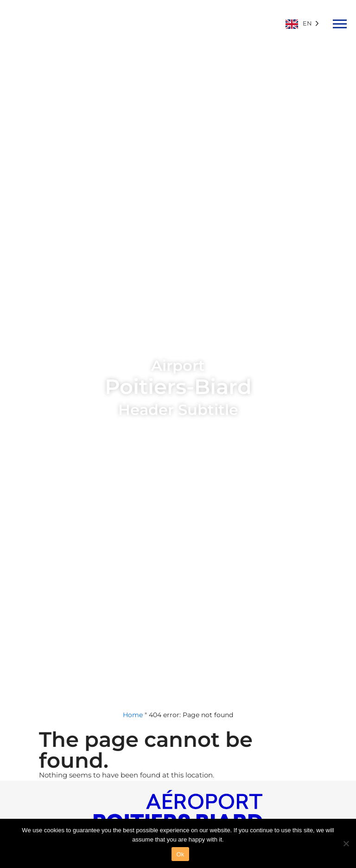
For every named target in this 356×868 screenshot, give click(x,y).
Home (133, 715)
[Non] (346, 842)
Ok (180, 854)
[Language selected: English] (305, 23)
